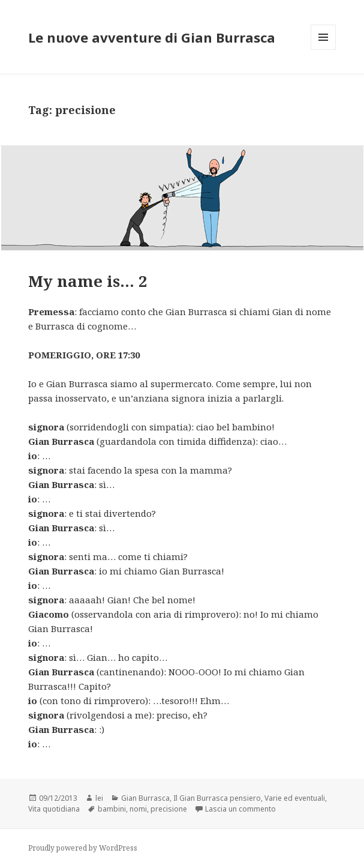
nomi (138, 809)
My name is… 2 (88, 281)
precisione (169, 809)
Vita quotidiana (54, 809)
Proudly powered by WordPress (83, 848)
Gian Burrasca (145, 798)
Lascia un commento (240, 809)
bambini (112, 809)
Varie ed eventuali (295, 798)
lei (99, 798)
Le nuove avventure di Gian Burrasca (152, 37)
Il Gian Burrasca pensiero (217, 798)
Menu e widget (324, 50)
